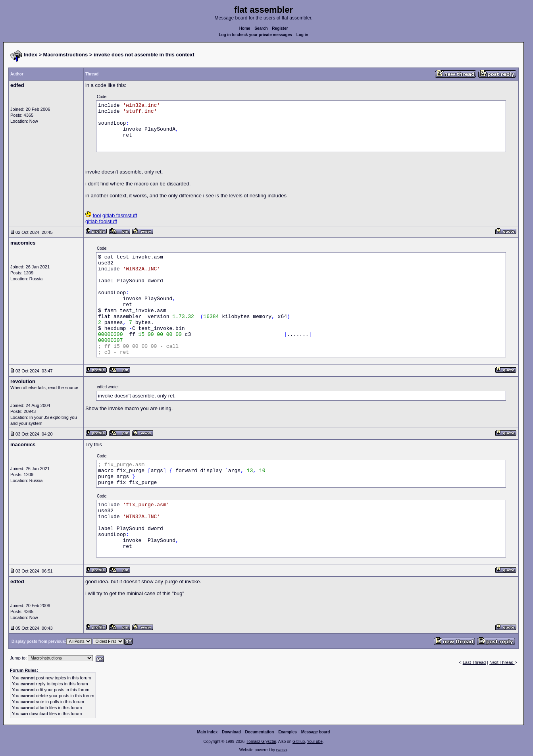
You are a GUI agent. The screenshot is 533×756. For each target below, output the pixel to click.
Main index (208, 732)
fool (97, 215)
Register (280, 28)
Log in (302, 35)
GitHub (299, 742)
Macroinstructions (66, 55)
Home (245, 28)
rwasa (282, 750)
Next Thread (502, 662)
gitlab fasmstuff (120, 215)
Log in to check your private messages (255, 35)
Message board (316, 732)
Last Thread (474, 662)
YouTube (315, 742)
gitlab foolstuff (101, 221)
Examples (288, 732)
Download (231, 732)
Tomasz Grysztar (261, 742)
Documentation (260, 732)
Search (261, 28)
